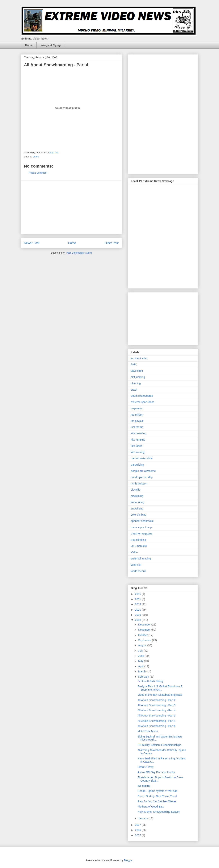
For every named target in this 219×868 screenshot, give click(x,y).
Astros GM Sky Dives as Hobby (156, 772)
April (141, 666)
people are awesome (143, 471)
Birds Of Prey (145, 767)
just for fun (137, 427)
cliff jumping (138, 377)
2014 (138, 604)
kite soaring (138, 452)
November (145, 630)
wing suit (136, 565)
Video (36, 157)
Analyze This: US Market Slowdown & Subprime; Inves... (160, 688)
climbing (136, 383)
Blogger (128, 860)
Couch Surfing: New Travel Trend (157, 796)
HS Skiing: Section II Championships (159, 745)
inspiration (137, 408)
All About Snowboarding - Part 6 (156, 726)
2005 (138, 835)
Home (29, 45)
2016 (138, 594)
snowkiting (137, 509)
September (145, 640)
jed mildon (137, 415)
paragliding (138, 465)
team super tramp (141, 527)
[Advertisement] (71, 207)
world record (138, 571)
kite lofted (137, 446)
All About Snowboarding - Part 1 (156, 721)
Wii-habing (144, 786)
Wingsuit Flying (51, 45)
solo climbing (139, 515)
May (141, 661)
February (144, 677)
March (142, 671)
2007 (138, 825)
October (143, 635)
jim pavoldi (137, 421)
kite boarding (139, 433)
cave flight (137, 371)
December (145, 625)
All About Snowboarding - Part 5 (156, 716)
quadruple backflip (142, 477)
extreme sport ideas (143, 402)
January (143, 818)
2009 (138, 615)
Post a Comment (38, 173)
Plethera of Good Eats (151, 807)
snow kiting (138, 502)
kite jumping (138, 440)
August (143, 645)
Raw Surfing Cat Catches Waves (157, 801)
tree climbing (139, 540)
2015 (138, 599)
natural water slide (142, 458)
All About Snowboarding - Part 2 (156, 700)
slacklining (137, 496)
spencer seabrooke (142, 521)
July (141, 651)
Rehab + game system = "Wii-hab (157, 791)
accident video (140, 358)
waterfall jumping (141, 559)
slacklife (136, 490)
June (141, 656)
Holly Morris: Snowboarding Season (159, 812)
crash (134, 390)
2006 (138, 830)
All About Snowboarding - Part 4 (156, 710)
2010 (138, 610)
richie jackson (139, 484)
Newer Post (32, 243)
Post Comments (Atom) (79, 253)
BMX (134, 364)
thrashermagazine (142, 534)
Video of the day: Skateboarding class (160, 695)
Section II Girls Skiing (150, 681)
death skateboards (142, 396)
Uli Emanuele (139, 546)
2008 (138, 620)
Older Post (112, 243)
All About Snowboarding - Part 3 (156, 705)
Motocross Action (148, 731)
